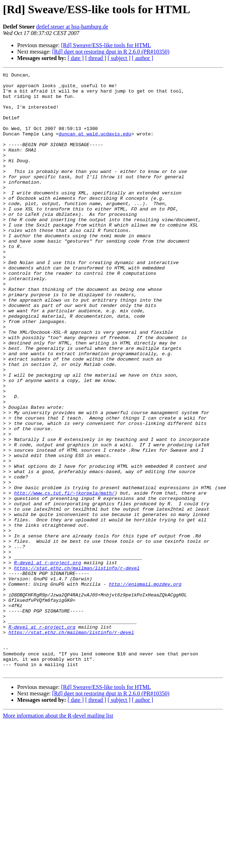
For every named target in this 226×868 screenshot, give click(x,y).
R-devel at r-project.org (47, 661)
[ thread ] (96, 58)
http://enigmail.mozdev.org (145, 687)
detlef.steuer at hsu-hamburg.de (72, 27)
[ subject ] (119, 58)
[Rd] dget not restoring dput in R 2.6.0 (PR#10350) (111, 52)
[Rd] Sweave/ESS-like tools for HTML (106, 45)
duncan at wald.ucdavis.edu (95, 147)
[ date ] (76, 58)
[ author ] (143, 58)
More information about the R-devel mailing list (58, 836)
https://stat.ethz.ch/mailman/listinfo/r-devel (77, 668)
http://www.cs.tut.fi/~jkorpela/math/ (64, 577)
